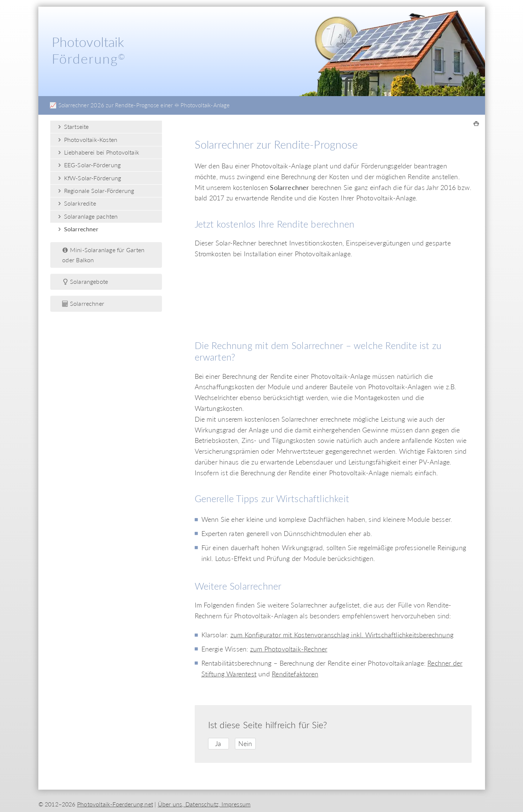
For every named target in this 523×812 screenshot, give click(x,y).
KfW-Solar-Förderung (89, 178)
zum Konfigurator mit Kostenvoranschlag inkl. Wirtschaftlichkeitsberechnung (342, 635)
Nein (245, 743)
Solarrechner (77, 229)
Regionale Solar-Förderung (95, 191)
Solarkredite (76, 203)
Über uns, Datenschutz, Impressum (204, 804)
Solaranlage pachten (87, 216)
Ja (218, 743)
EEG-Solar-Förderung (88, 165)
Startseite (72, 126)
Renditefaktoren (295, 674)
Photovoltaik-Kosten (87, 139)
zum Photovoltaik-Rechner (289, 649)
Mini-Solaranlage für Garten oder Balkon (103, 255)
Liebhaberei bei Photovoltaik (98, 152)
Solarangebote (85, 281)
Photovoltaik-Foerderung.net (115, 804)
